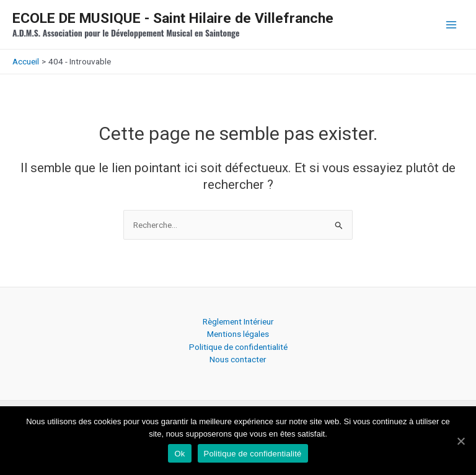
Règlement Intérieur (238, 321)
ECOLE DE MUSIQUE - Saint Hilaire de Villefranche (173, 18)
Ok (179, 454)
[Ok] (461, 441)
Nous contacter (238, 359)
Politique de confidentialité (238, 347)
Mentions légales (238, 334)
